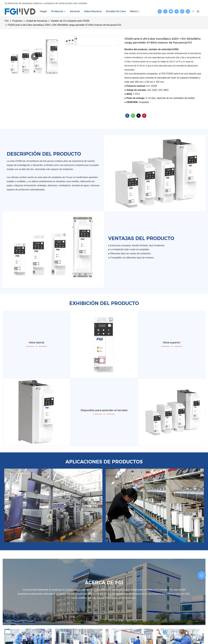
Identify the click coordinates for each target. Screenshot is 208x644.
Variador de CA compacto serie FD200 (70, 21)
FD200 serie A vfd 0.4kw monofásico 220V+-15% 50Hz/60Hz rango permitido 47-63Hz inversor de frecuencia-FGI (64, 25)
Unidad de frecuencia (37, 21)
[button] (138, 11)
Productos (17, 21)
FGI (7, 21)
